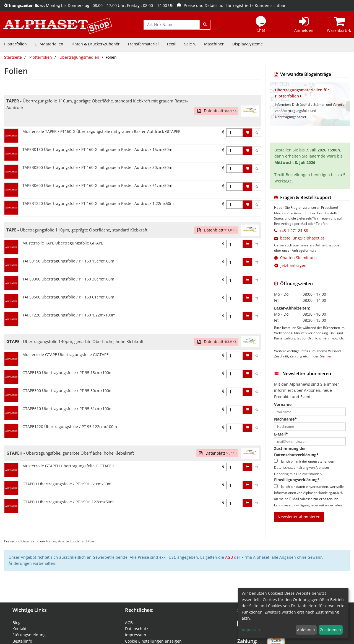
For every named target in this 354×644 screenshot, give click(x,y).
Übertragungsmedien (79, 57)
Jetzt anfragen (290, 265)
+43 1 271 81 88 (294, 230)
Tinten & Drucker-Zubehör (95, 44)
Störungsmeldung (29, 635)
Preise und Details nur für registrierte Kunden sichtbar (231, 5)
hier (329, 356)
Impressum (136, 635)
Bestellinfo (22, 641)
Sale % (190, 44)
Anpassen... (253, 630)
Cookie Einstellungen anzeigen (153, 641)
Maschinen (214, 44)
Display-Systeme (248, 44)
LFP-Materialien (49, 44)
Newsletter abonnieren (299, 517)
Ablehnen (306, 630)
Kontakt (19, 629)
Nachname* (285, 419)
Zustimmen (330, 630)
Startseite (13, 57)
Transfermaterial (143, 44)
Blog (16, 623)
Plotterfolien (15, 44)
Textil (171, 44)
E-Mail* (281, 434)
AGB (229, 557)
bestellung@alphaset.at (302, 238)
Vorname (283, 404)
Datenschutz (137, 629)
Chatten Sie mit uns (298, 258)
